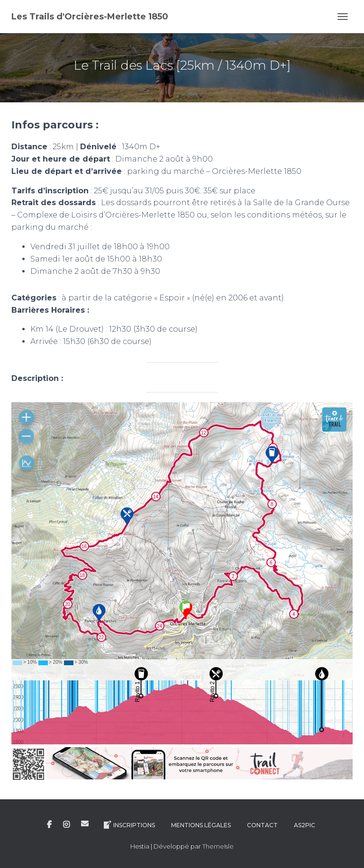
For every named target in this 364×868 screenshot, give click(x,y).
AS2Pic (305, 825)
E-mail (85, 823)
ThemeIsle (218, 846)
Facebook (49, 825)
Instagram (66, 825)
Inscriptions (129, 825)
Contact (262, 825)
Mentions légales (201, 825)
